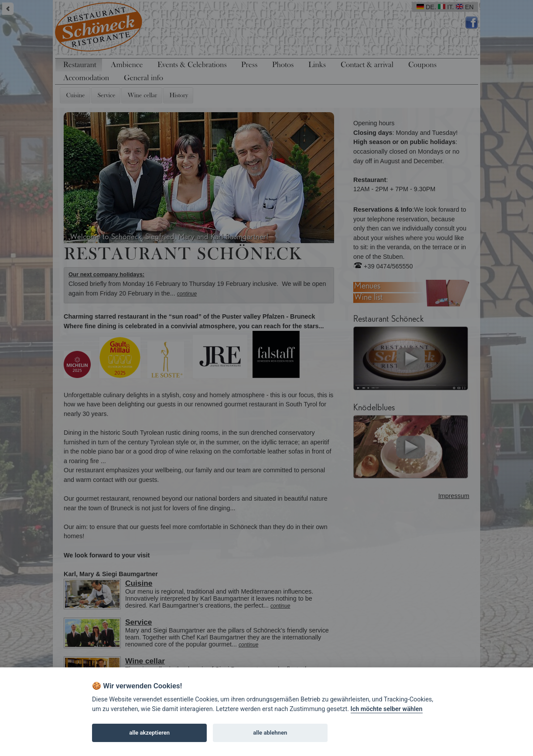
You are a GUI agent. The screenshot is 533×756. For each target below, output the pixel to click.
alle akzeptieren (149, 733)
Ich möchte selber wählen (387, 709)
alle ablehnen (270, 733)
